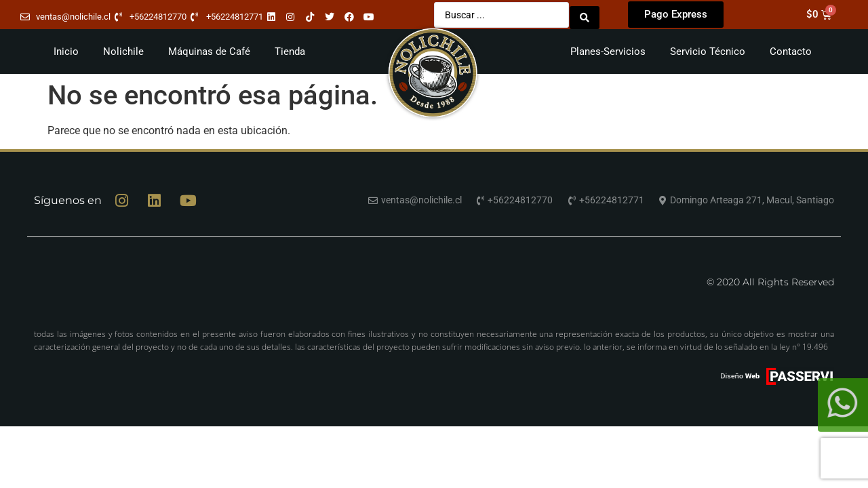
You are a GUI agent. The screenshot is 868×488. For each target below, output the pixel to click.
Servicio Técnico (708, 49)
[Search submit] (585, 14)
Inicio (66, 49)
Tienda (290, 49)
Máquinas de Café (209, 49)
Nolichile (123, 49)
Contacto (791, 49)
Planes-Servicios (608, 49)
